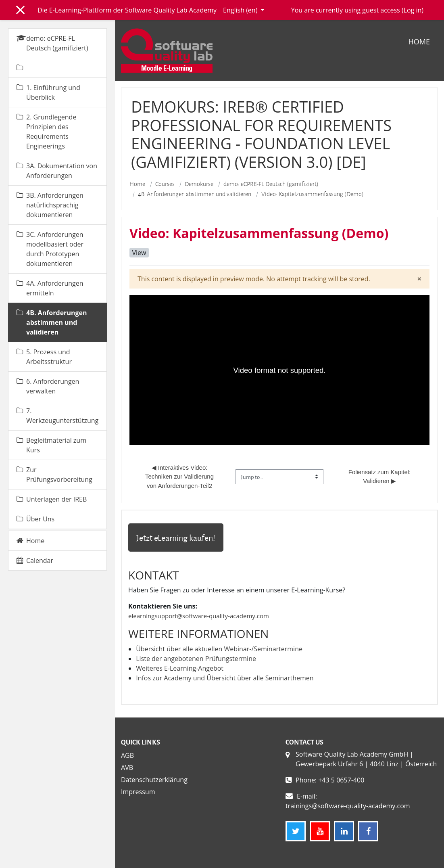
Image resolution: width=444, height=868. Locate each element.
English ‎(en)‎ (241, 10)
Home (419, 42)
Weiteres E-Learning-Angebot (180, 668)
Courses (165, 184)
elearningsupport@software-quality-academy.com (199, 616)
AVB (127, 768)
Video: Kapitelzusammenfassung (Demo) (313, 194)
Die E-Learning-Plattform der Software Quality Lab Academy (127, 10)
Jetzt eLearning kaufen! (176, 538)
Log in (413, 10)
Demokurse (199, 184)
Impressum (138, 792)
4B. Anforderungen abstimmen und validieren (195, 194)
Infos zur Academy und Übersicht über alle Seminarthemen (225, 678)
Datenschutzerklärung (154, 780)
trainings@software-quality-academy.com (348, 806)
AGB (127, 755)
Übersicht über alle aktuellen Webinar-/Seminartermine (219, 649)
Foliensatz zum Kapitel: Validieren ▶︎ (380, 476)
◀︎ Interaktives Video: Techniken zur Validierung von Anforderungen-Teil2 (180, 477)
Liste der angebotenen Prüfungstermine (196, 659)
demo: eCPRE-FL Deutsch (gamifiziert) (271, 184)
